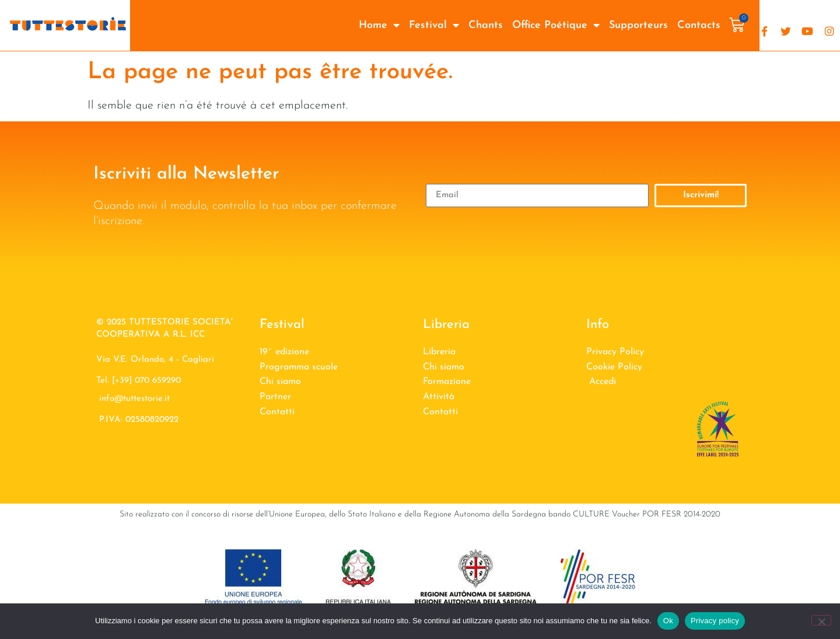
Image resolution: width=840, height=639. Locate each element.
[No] (821, 620)
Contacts (699, 25)
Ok (668, 621)
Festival (434, 25)
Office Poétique (556, 25)
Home (379, 25)
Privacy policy (715, 621)
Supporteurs (638, 25)
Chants (486, 25)
